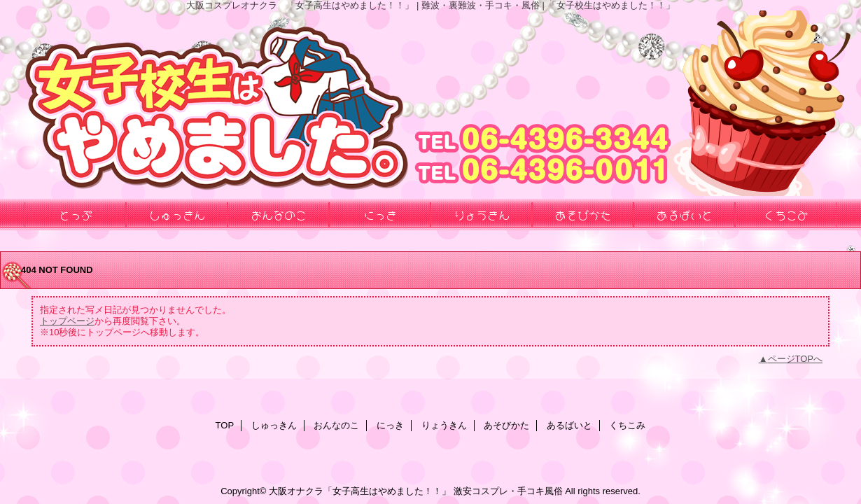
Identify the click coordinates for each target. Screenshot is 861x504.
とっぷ (76, 214)
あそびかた (506, 425)
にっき (390, 425)
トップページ (67, 321)
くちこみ (627, 425)
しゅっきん (274, 425)
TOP (225, 425)
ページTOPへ (796, 359)
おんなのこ (336, 425)
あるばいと (569, 425)
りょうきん (444, 425)
